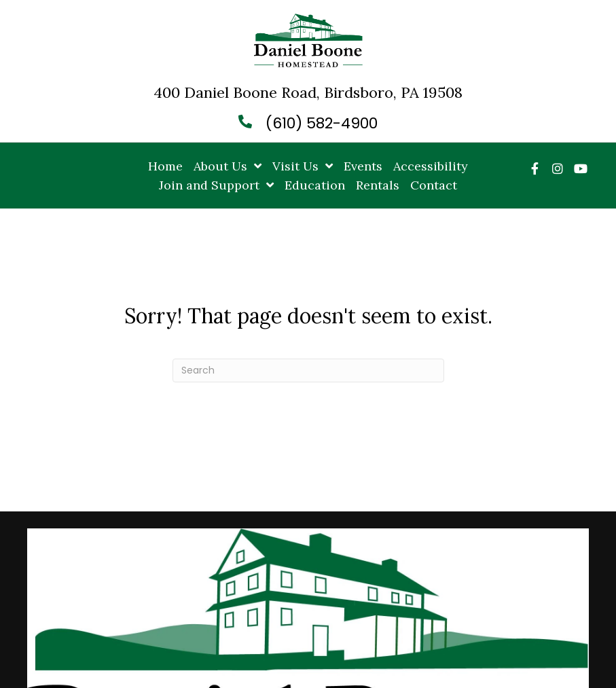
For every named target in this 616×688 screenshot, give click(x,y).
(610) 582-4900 (322, 123)
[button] (535, 168)
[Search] (308, 370)
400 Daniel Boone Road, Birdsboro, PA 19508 (308, 92)
